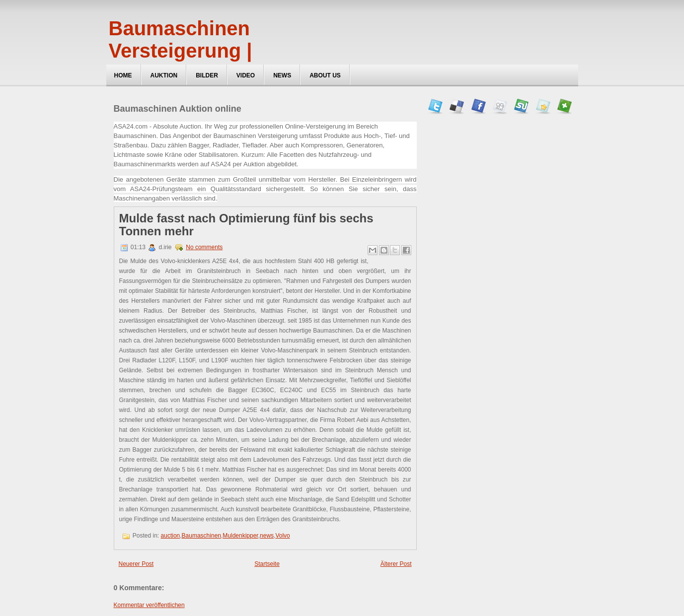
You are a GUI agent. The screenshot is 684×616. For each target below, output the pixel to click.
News (282, 75)
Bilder (207, 75)
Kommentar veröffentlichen (149, 605)
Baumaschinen (201, 536)
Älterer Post (396, 564)
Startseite (267, 564)
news (267, 536)
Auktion (164, 75)
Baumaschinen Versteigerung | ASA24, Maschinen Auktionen (198, 62)
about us (325, 75)
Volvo (282, 536)
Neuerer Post (136, 564)
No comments (204, 247)
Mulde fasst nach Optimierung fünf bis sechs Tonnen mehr (246, 225)
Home (123, 75)
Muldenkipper (240, 536)
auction (171, 536)
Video (246, 75)
